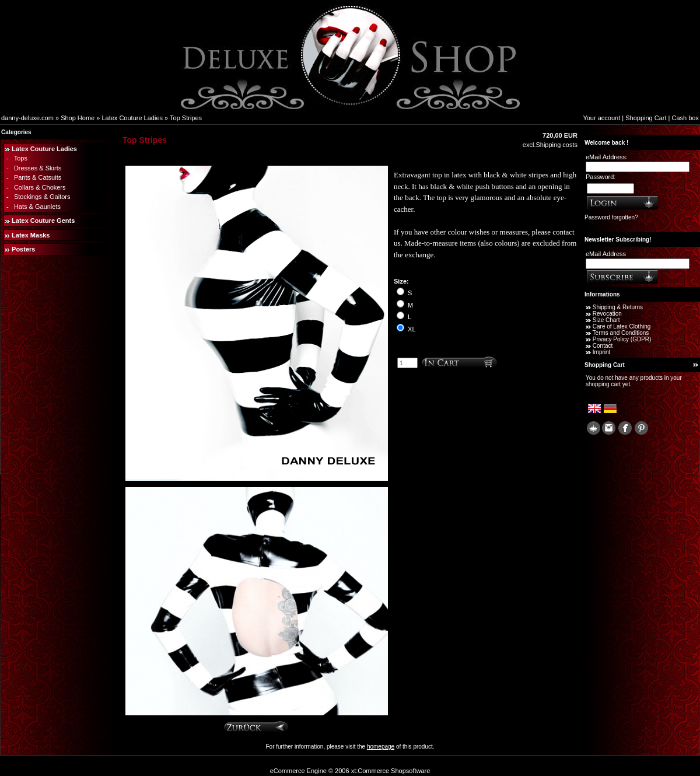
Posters (23, 249)
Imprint (602, 352)
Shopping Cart (646, 118)
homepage (381, 747)
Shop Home (78, 118)
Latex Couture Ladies (132, 118)
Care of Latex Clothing (622, 326)
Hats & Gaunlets (37, 207)
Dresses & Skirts (38, 168)
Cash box (685, 118)
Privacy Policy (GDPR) (622, 339)
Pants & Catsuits (38, 177)
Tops (21, 158)
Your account (601, 118)
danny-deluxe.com (27, 118)
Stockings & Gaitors (42, 197)
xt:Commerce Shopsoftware (391, 771)
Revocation (607, 314)
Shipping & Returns (618, 307)
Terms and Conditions (621, 333)
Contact (603, 346)
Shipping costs (556, 145)
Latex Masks (31, 235)
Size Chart (606, 320)
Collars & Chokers (40, 187)
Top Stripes (186, 118)
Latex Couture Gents (43, 221)
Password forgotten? (611, 217)
